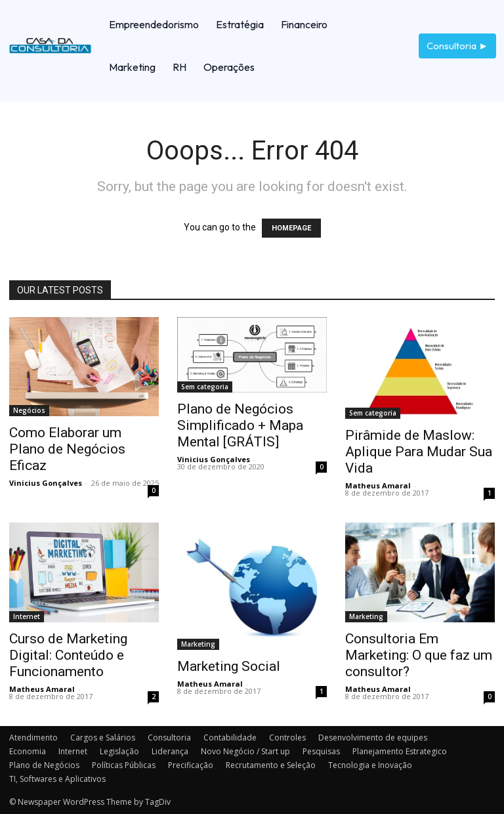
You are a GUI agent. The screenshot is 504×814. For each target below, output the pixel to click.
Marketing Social (229, 666)
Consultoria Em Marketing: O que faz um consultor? (419, 655)
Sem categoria (205, 387)
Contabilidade (230, 738)
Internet (27, 616)
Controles (287, 738)
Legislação (119, 751)
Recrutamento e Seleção (271, 765)
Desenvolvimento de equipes (373, 738)
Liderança (170, 751)
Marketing (198, 644)
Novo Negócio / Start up (245, 751)
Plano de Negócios (44, 765)
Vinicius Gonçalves (46, 483)
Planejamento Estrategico (400, 751)
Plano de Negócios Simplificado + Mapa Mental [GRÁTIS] (240, 425)
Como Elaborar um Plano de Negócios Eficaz (67, 449)
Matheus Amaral (378, 485)
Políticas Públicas (124, 765)
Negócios (29, 410)
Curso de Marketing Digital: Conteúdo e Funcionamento (68, 655)
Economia (28, 751)
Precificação (191, 765)
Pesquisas (321, 751)
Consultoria (169, 738)
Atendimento (33, 738)
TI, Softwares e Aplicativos (57, 779)
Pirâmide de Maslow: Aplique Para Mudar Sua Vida (419, 452)
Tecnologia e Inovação (370, 765)
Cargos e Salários (103, 738)
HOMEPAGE (291, 228)
